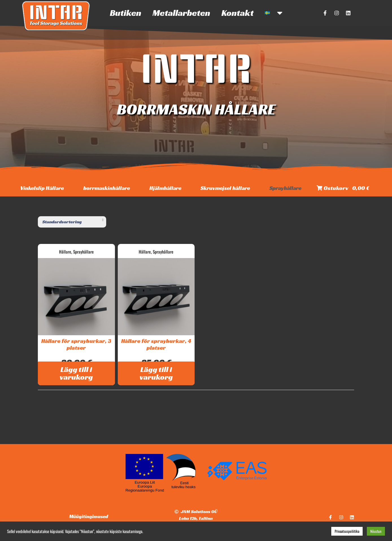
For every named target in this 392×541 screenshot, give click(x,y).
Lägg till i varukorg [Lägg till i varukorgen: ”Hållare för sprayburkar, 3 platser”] (76, 373)
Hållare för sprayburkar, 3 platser (76, 344)
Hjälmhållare (165, 188)
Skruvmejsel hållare (225, 188)
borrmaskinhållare (107, 188)
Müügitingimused (89, 516)
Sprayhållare (285, 188)
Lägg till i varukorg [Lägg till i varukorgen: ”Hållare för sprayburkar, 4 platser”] (156, 373)
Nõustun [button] (376, 531)
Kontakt (238, 13)
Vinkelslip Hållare (42, 188)
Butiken (126, 13)
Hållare (65, 252)
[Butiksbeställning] (72, 222)
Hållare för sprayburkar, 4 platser (156, 344)
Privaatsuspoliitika (347, 531)
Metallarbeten (181, 13)
